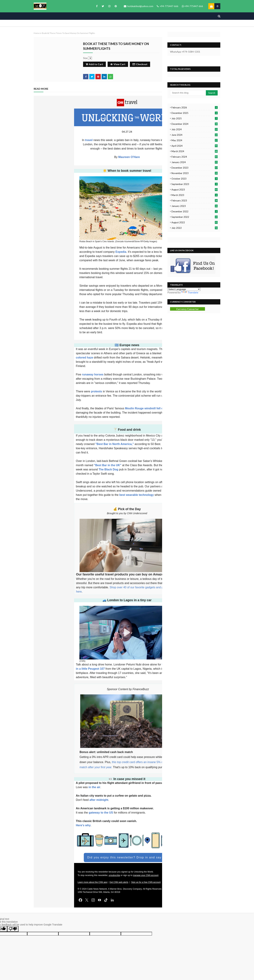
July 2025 (195, 118)
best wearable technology (137, 495)
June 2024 (195, 135)
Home (37, 33)
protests (96, 391)
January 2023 (195, 206)
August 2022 (195, 222)
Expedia (121, 252)
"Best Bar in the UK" (107, 465)
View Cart (118, 64)
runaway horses (92, 374)
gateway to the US (101, 813)
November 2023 (195, 173)
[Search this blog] (188, 93)
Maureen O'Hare (129, 157)
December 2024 (195, 124)
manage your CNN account (146, 875)
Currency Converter (188, 309)
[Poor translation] (13, 929)
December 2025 (195, 113)
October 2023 (195, 179)
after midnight (98, 800)
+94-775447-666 (168, 6)
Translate (190, 292)
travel (89, 140)
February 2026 (195, 107)
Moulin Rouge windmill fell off (145, 408)
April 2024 (195, 146)
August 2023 (195, 190)
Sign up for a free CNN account (146, 882)
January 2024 (195, 162)
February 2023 (195, 201)
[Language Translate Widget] (184, 289)
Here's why (83, 825)
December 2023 (195, 168)
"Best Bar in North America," (115, 444)
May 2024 (195, 140)
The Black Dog (108, 469)
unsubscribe (114, 875)
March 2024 (195, 151)
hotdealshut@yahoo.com (139, 6)
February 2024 (195, 157)
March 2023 (195, 195)
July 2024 (195, 129)
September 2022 (195, 217)
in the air (94, 787)
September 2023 (195, 184)
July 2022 (195, 228)
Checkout (140, 64)
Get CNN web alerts (119, 882)
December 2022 (195, 211)
